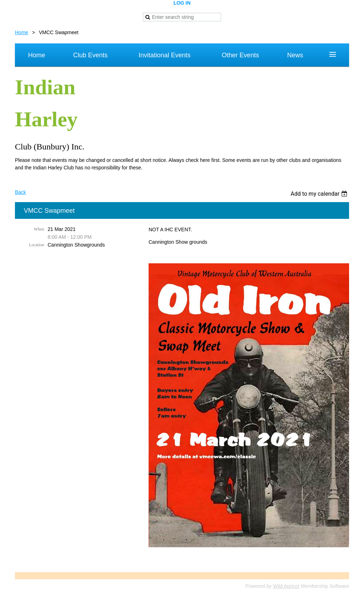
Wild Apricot (286, 586)
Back (20, 192)
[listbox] (320, 194)
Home (22, 32)
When (39, 229)
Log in (182, 3)
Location (36, 245)
